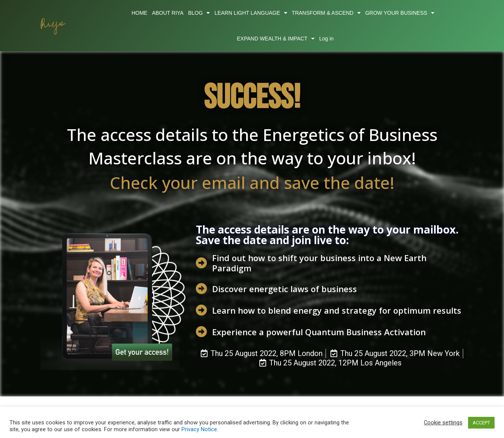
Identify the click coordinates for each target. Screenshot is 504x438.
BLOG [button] (199, 13)
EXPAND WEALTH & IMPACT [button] (276, 39)
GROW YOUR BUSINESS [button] (400, 13)
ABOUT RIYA (168, 13)
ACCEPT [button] (481, 423)
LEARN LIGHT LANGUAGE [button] (251, 13)
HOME (140, 13)
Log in (326, 39)
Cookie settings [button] (443, 423)
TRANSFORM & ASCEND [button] (326, 13)
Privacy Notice (199, 429)
